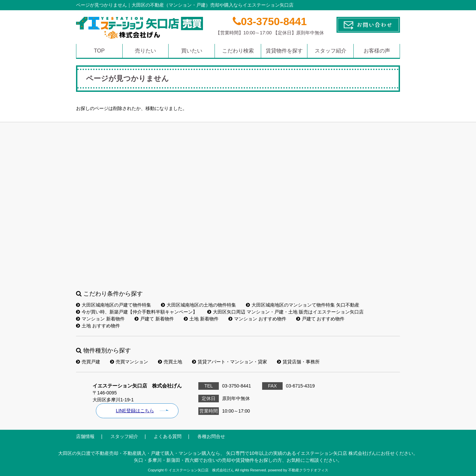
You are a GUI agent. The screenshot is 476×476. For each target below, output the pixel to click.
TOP (99, 51)
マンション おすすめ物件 (257, 319)
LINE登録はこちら (135, 411)
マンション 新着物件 (100, 319)
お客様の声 (377, 51)
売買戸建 (88, 362)
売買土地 (170, 362)
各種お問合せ (211, 436)
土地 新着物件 (201, 319)
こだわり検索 (238, 51)
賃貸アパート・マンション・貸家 (230, 362)
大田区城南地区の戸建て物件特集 (114, 305)
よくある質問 (168, 436)
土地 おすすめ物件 (98, 326)
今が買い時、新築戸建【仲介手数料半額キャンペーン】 (137, 312)
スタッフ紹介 (331, 51)
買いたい (192, 51)
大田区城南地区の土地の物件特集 (198, 305)
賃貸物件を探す (284, 51)
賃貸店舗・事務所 (298, 362)
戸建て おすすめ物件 (320, 319)
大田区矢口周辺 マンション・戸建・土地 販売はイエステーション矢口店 (285, 312)
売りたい (145, 51)
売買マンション (129, 362)
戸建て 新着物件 (154, 319)
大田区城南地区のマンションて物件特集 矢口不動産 (303, 305)
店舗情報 (85, 436)
